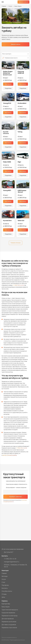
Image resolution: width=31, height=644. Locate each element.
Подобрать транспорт (16, 497)
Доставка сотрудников (9, 625)
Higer (19, 162)
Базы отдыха (6, 607)
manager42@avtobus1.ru (12, 562)
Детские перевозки (8, 619)
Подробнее (8, 88)
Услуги (10, 6)
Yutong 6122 (7, 103)
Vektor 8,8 (21, 221)
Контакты (5, 588)
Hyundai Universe (6, 133)
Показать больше (16, 243)
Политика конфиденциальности (9, 637)
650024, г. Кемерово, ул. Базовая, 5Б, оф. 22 (16, 566)
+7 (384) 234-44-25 (18, 285)
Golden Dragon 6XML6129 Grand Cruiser (8, 73)
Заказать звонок (23, 2)
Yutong (20, 132)
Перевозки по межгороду (10, 616)
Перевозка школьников (9, 622)
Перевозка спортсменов (9, 628)
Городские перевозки (8, 613)
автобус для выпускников (10, 455)
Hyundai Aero (7, 221)
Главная (4, 6)
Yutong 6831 (7, 190)
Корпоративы (6, 604)
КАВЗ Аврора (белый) (22, 191)
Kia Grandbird (22, 103)
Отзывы (4, 594)
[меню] (3, 2)
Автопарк (5, 576)
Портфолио (5, 585)
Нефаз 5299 (7, 162)
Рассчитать (8, 84)
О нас (3, 582)
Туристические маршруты (10, 610)
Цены (3, 597)
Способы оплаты (7, 591)
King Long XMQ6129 (21, 72)
